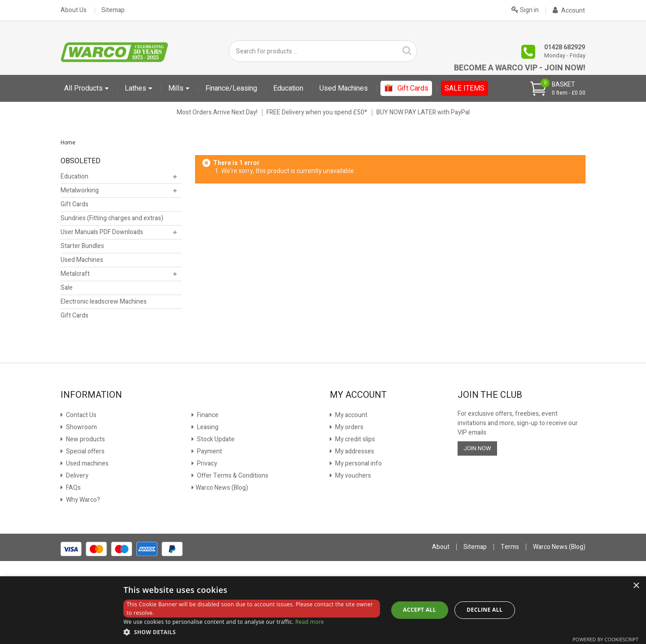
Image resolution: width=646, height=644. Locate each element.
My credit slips (354, 439)
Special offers (85, 451)
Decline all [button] (484, 610)
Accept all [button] (419, 610)
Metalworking (80, 190)
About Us (74, 10)
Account (569, 11)
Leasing (207, 427)
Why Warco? (82, 500)
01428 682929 (565, 47)
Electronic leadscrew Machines (104, 302)
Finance (207, 415)
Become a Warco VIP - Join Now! (520, 68)
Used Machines (82, 260)
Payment (209, 451)
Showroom (81, 427)
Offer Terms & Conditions (232, 476)
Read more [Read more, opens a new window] (310, 622)
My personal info (358, 463)
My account (351, 415)
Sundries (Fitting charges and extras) (112, 218)
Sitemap (113, 10)
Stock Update (215, 439)
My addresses (354, 451)
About (441, 547)
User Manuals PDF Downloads (102, 232)
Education (74, 176)
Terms (510, 547)
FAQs (73, 488)
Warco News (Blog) (222, 488)
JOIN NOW (477, 448)
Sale (67, 288)
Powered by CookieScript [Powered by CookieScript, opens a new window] (605, 639)
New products (85, 439)
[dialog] (323, 610)
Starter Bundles (82, 246)
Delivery (76, 476)
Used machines (87, 463)
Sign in (525, 9)
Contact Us (81, 415)
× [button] (636, 586)
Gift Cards (74, 204)
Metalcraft (75, 274)
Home (68, 143)
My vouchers (352, 476)
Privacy (206, 463)
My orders (349, 427)
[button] (252, 632)
